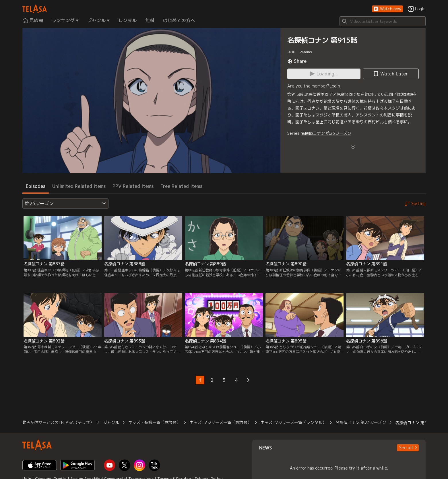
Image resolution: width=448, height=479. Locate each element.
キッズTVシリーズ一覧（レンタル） (293, 422)
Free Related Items (181, 186)
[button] (387, 9)
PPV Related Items (133, 186)
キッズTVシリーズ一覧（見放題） (221, 422)
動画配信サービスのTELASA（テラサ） (58, 422)
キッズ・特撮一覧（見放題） (154, 422)
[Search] (383, 21)
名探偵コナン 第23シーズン (326, 133)
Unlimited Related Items (79, 186)
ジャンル (111, 422)
